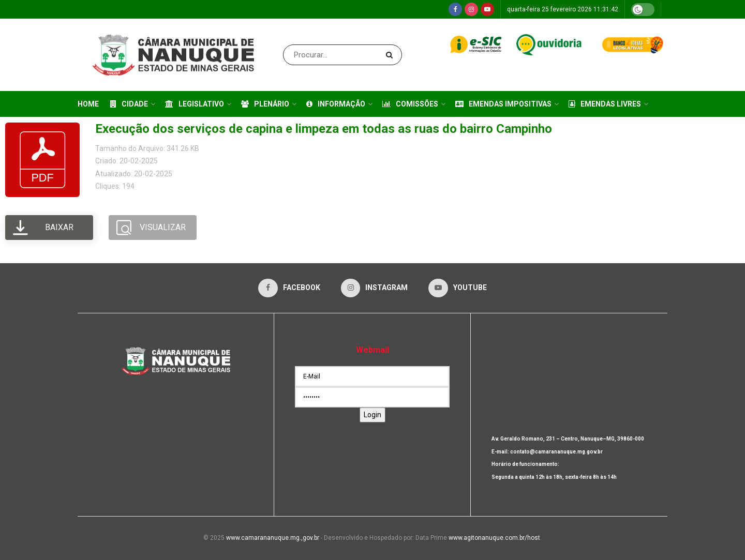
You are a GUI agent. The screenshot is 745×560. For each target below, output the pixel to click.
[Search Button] (391, 55)
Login (373, 415)
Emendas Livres (605, 104)
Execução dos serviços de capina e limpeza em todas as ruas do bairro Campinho (324, 129)
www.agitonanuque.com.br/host (494, 538)
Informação (336, 104)
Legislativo (195, 104)
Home (88, 104)
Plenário (265, 104)
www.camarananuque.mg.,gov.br (273, 538)
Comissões (410, 104)
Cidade (129, 104)
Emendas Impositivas (503, 104)
